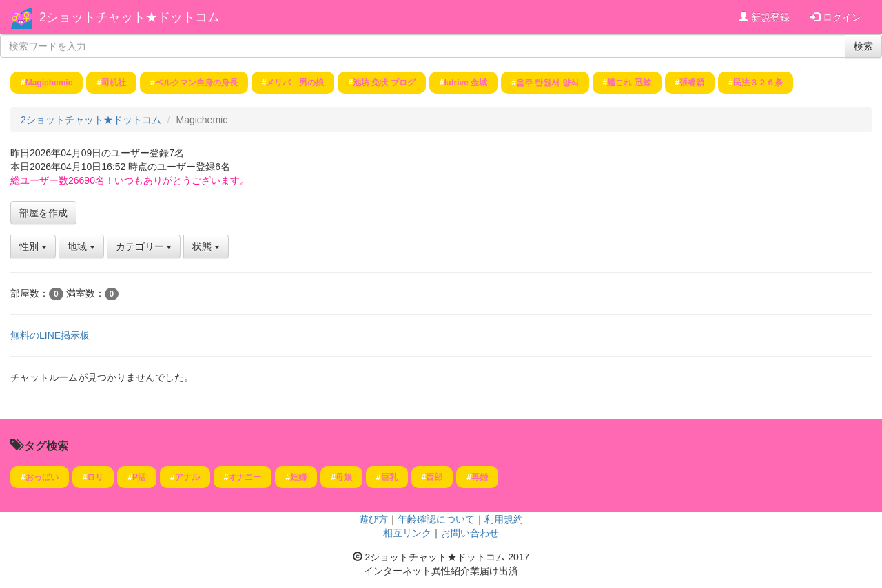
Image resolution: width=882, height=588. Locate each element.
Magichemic (49, 83)
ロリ (95, 477)
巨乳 (389, 477)
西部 (434, 477)
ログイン (836, 17)
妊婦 (298, 477)
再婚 (480, 477)
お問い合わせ (470, 533)
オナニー (245, 477)
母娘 (344, 477)
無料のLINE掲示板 (50, 335)
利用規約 (504, 519)
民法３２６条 (758, 83)
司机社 (114, 83)
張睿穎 (692, 83)
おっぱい (42, 477)
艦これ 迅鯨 (629, 83)
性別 (33, 246)
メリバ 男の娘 (295, 83)
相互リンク (407, 533)
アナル (187, 477)
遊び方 (373, 519)
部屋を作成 (43, 213)
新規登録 (764, 17)
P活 (139, 477)
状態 (206, 246)
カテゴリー (144, 246)
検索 (863, 46)
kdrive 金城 (466, 83)
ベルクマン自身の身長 (196, 83)
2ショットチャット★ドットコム (130, 17)
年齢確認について (436, 519)
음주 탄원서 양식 (547, 83)
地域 (81, 246)
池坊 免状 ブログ (384, 83)
